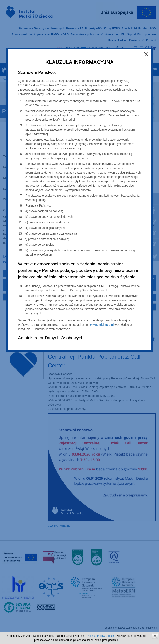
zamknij (155, 636)
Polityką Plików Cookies (101, 636)
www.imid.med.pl (102, 325)
